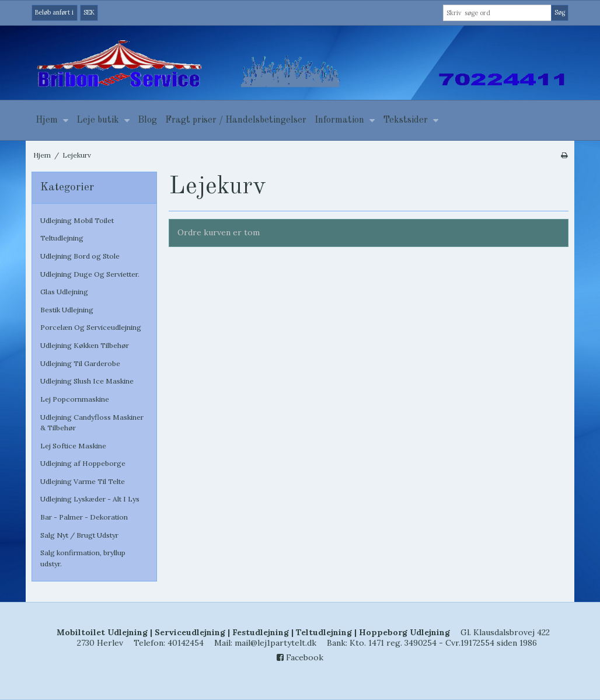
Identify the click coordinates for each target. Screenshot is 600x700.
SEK (89, 12)
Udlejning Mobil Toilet (77, 220)
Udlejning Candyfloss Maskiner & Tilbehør (92, 422)
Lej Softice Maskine (73, 446)
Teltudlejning (62, 238)
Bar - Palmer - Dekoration (84, 517)
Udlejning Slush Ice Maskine (87, 381)
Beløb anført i (54, 12)
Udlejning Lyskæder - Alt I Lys (90, 499)
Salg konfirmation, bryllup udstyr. (83, 558)
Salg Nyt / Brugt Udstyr (79, 535)
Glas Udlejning (64, 292)
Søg (560, 12)
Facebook (300, 657)
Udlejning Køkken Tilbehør (85, 345)
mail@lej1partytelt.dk (275, 643)
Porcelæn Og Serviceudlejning (91, 327)
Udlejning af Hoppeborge (83, 463)
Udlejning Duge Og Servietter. (90, 274)
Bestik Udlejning (67, 310)
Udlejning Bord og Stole (80, 256)
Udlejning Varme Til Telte (83, 481)
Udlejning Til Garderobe (80, 363)
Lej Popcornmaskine (75, 399)
